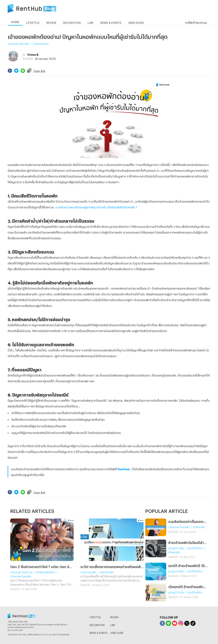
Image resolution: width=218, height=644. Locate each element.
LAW (113, 625)
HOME (15, 21)
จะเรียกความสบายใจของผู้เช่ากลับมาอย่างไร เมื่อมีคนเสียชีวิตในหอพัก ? (97, 207)
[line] (23, 71)
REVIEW (114, 617)
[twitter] (16, 71)
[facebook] (10, 71)
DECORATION (97, 625)
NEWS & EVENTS (99, 632)
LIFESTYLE (95, 617)
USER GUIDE (117, 632)
